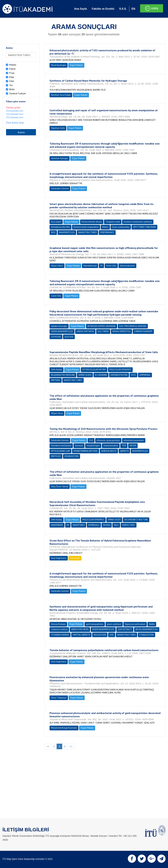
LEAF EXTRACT (125, 629)
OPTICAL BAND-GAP (60, 451)
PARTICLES (56, 456)
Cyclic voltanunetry (121, 227)
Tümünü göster (13, 107)
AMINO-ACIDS (85, 375)
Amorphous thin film (60, 227)
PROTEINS (56, 380)
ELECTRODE (103, 331)
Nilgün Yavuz (57, 413)
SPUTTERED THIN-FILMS (144, 227)
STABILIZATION (147, 635)
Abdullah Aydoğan (60, 158)
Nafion (105, 227)
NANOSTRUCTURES (87, 232)
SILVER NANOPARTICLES (62, 331)
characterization (111, 446)
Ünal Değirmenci (59, 558)
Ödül (12, 81)
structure (79, 446)
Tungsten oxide (113, 222)
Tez (11, 85)
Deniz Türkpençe (59, 698)
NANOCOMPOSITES (121, 331)
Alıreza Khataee (58, 624)
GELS (116, 525)
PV (101, 266)
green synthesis (114, 624)
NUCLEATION (100, 635)
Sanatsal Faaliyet (17, 93)
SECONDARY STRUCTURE (136, 520)
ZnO (91, 440)
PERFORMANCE (107, 232)
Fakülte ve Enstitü (103, 9)
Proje (12, 73)
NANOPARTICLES (67, 232)
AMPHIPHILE (145, 375)
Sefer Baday (57, 370)
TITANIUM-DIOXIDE (60, 635)
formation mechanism (61, 446)
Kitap (12, 77)
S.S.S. (123, 9)
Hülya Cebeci (57, 266)
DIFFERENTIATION (119, 375)
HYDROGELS (94, 525)
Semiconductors (127, 266)
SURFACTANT (129, 525)
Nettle (152, 624)
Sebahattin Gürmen (60, 188)
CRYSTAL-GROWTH (81, 635)
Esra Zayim (56, 222)
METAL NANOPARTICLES (147, 629)
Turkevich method (59, 629)
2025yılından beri (15, 114)
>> (71, 746)
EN (133, 9)
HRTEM (133, 446)
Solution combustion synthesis (138, 222)
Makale (13, 65)
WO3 (53, 232)
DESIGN (107, 525)
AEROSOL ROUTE (109, 451)
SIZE (112, 635)
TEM (124, 446)
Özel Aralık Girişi (15, 123)
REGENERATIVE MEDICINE (63, 375)
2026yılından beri (15, 111)
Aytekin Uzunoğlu (59, 326)
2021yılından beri (15, 117)
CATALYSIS (56, 337)
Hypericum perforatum (135, 624)
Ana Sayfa (80, 9)
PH (68, 525)
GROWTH (124, 451)
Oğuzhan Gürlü (58, 128)
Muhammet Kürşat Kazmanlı (64, 728)
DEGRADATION (72, 456)
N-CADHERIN (101, 375)
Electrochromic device (92, 222)
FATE (133, 375)
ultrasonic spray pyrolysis (108, 440)
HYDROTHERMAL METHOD (86, 451)
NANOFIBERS (57, 525)
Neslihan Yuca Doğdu (61, 95)
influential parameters (134, 440)
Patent (12, 69)
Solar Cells (111, 266)
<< (48, 746)
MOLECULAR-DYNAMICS (120, 370)
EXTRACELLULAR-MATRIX (94, 370)
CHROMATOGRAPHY (143, 331)
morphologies (93, 446)
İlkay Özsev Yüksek (60, 487)
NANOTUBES (79, 525)
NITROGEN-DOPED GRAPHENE (102, 326)
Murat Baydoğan (59, 65)
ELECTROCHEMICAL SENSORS (133, 326)
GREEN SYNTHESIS (85, 331)
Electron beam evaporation (86, 227)
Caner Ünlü (56, 296)
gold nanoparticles (95, 624)
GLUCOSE (69, 337)
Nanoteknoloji (90, 266)
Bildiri (12, 89)
